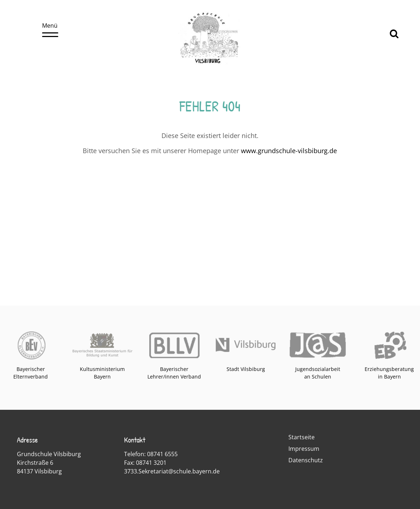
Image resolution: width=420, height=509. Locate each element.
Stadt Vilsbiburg (246, 369)
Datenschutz (306, 460)
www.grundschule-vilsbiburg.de (289, 151)
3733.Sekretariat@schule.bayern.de (172, 471)
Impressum (304, 449)
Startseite (302, 437)
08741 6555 (162, 454)
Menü (50, 29)
